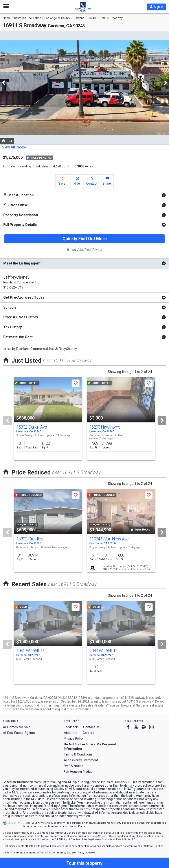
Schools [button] (10, 307)
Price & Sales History (21, 317)
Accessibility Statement (81, 760)
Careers (88, 733)
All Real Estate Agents (19, 733)
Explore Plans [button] (77, 826)
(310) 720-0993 (110, 569)
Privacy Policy (74, 739)
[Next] (162, 421)
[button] (156, 7)
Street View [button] (15, 205)
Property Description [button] (21, 215)
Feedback (71, 727)
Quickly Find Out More (85, 239)
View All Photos (15, 147)
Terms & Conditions (78, 754)
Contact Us (91, 727)
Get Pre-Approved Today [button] (24, 297)
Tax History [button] (13, 327)
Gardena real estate (150, 705)
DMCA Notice (73, 766)
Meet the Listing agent (22, 263)
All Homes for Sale (17, 727)
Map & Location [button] (18, 195)
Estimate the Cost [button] (18, 337)
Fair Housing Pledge (78, 772)
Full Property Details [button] (20, 225)
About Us (71, 733)
